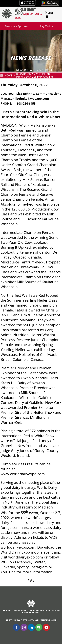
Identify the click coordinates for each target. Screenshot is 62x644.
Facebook (23, 562)
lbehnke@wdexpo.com (32, 99)
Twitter (39, 562)
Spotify (23, 567)
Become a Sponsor (16, 26)
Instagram (39, 567)
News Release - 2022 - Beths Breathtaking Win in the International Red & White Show (35, 75)
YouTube (8, 572)
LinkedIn (8, 567)
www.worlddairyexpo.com (23, 474)
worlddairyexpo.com (18, 547)
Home (9, 75)
